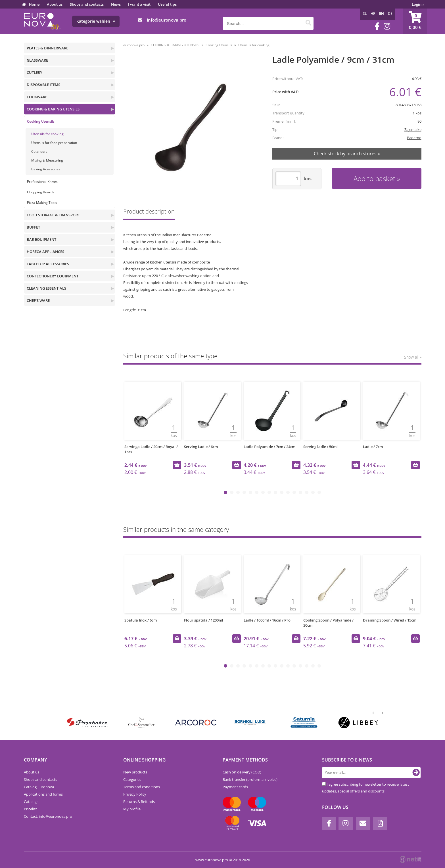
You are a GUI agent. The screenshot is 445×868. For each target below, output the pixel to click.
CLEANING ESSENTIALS (46, 288)
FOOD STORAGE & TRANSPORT (53, 215)
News (116, 4)
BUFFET (33, 227)
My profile (132, 809)
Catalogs (31, 802)
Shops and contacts (87, 4)
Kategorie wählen (96, 21)
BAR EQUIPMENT (41, 239)
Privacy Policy (135, 794)
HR (373, 13)
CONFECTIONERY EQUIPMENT (53, 276)
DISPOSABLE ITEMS (43, 85)
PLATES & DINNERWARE (47, 48)
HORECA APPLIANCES (45, 252)
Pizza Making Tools (42, 203)
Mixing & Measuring (47, 160)
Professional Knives (42, 182)
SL (365, 13)
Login (418, 4)
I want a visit (139, 4)
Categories (132, 779)
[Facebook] (377, 26)
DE (390, 13)
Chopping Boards (41, 192)
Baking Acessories (46, 169)
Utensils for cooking (47, 134)
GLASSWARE (37, 60)
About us (55, 4)
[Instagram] (387, 26)
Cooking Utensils (41, 121)
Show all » (413, 357)
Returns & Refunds (139, 802)
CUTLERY (35, 72)
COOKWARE (37, 97)
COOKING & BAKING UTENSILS (53, 109)
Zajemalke (413, 129)
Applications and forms (43, 794)
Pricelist (30, 809)
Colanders (39, 151)
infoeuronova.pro (167, 20)
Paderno (414, 138)
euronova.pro (134, 45)
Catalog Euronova (39, 787)
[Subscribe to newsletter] (416, 773)
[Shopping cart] (415, 21)
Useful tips (167, 4)
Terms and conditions (142, 787)
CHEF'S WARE (38, 300)
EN (382, 13)
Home (34, 4)
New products (135, 772)
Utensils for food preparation (54, 143)
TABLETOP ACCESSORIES (48, 264)
